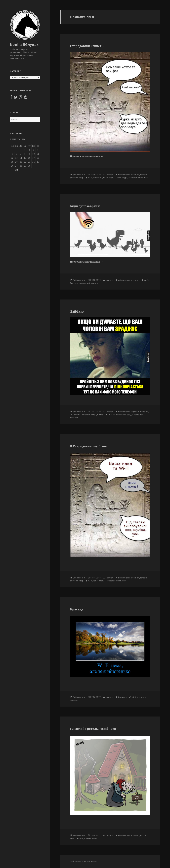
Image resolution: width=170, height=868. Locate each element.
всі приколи (124, 175)
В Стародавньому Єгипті (89, 446)
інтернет (135, 175)
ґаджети (135, 412)
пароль (112, 178)
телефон (74, 418)
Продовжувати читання (87, 156)
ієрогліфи (98, 178)
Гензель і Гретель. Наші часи (93, 729)
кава (106, 178)
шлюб (100, 415)
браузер (74, 283)
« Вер (16, 170)
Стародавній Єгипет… (87, 46)
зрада (130, 415)
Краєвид (77, 609)
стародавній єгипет (138, 178)
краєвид (74, 700)
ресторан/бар (77, 178)
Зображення (79, 175)
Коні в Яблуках (24, 44)
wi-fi (90, 178)
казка (95, 838)
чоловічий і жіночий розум (83, 415)
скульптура (122, 178)
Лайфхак (77, 311)
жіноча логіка (119, 415)
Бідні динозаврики (85, 206)
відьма (88, 838)
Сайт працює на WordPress (83, 861)
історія (144, 175)
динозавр (84, 283)
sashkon (109, 175)
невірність (139, 415)
